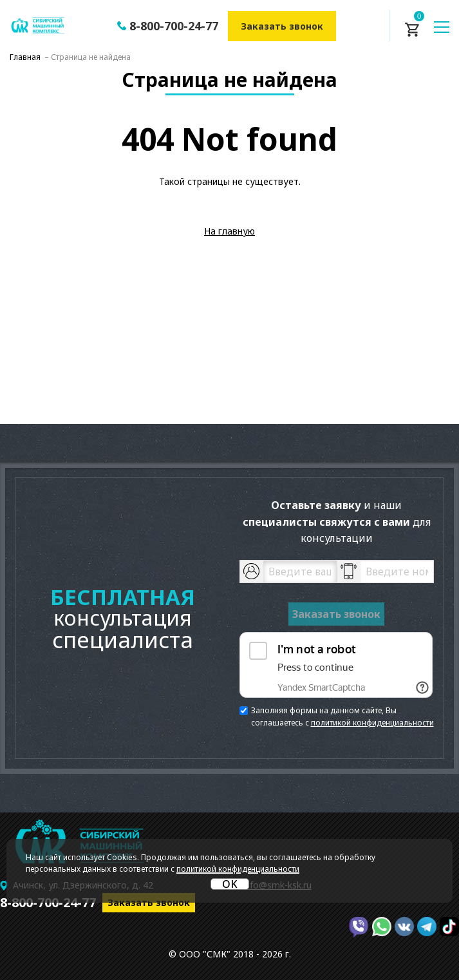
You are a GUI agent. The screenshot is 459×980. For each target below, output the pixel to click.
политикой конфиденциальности (372, 723)
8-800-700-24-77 (174, 26)
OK (230, 884)
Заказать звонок (282, 26)
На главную (229, 231)
